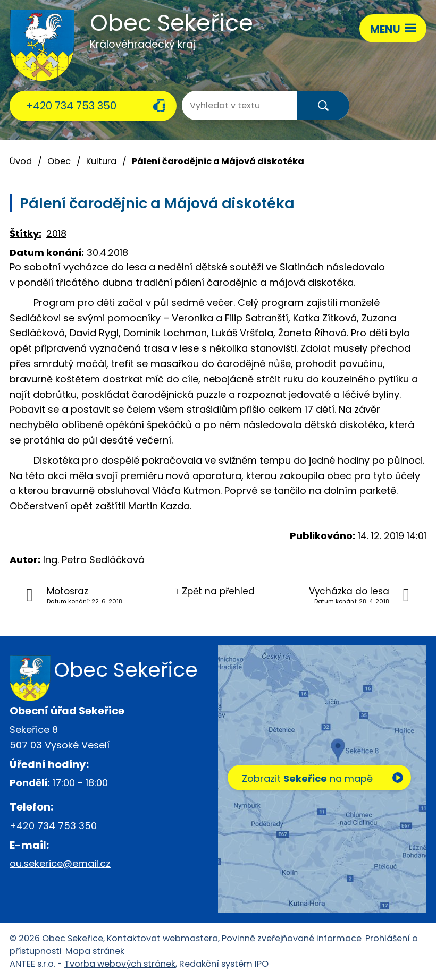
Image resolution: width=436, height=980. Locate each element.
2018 (56, 233)
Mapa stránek (95, 951)
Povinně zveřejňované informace (292, 938)
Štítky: (26, 233)
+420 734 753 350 (71, 106)
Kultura (101, 161)
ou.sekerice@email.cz (60, 863)
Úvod (21, 161)
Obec (59, 161)
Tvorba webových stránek (120, 964)
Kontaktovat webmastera (162, 938)
